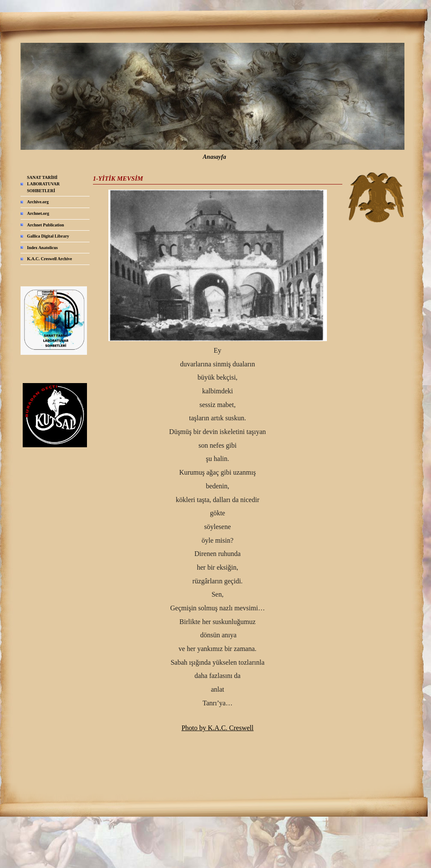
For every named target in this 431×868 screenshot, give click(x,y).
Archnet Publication (45, 225)
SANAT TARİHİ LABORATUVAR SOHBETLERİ (43, 184)
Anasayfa (214, 157)
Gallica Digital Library (48, 236)
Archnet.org (38, 213)
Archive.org (38, 202)
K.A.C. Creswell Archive (49, 259)
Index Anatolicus (42, 248)
